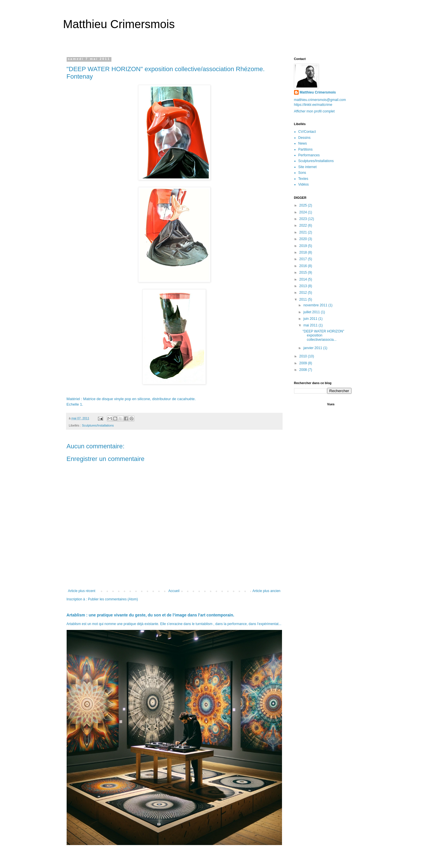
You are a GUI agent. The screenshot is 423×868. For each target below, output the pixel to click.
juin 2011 (311, 319)
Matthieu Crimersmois (119, 24)
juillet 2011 (312, 312)
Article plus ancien (266, 591)
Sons (302, 173)
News (303, 143)
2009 (304, 363)
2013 (304, 286)
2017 (304, 259)
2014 (304, 279)
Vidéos (304, 184)
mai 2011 (311, 325)
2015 (304, 273)
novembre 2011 (316, 305)
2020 (304, 239)
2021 (304, 232)
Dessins (305, 138)
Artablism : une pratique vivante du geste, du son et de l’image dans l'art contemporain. (150, 615)
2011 (304, 299)
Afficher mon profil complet (314, 111)
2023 (304, 219)
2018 (304, 252)
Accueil (174, 591)
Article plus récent (82, 591)
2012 (304, 293)
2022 (304, 225)
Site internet (308, 167)
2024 (304, 212)
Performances (309, 155)
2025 (304, 205)
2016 (304, 266)
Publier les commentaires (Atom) (113, 599)
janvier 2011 (313, 348)
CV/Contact (307, 132)
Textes (303, 179)
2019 (304, 246)
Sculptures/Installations (98, 425)
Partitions (306, 149)
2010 (304, 356)
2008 (304, 370)
